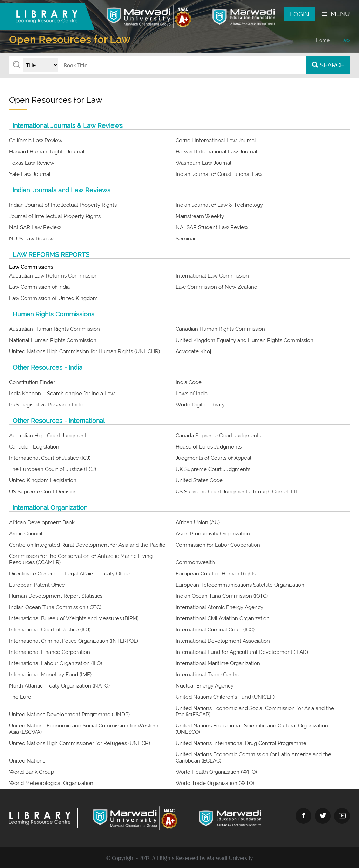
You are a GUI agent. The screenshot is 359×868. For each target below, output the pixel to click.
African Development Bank (43, 522)
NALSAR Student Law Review (212, 227)
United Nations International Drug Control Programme (242, 743)
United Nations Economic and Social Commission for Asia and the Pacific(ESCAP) (255, 711)
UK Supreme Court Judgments (213, 469)
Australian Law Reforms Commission (53, 276)
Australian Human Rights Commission (55, 329)
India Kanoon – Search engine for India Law (62, 394)
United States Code (199, 480)
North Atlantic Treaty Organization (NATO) (60, 686)
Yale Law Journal (30, 174)
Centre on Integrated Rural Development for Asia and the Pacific (87, 545)
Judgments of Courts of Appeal (214, 458)
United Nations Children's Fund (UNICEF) (226, 697)
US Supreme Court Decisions (44, 492)
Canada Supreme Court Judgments (218, 436)
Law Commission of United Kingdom (53, 298)
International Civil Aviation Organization (223, 618)
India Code (189, 382)
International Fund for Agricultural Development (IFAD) (243, 652)
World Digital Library (200, 405)
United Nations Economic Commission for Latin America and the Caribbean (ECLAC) (253, 758)
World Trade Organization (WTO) (215, 783)
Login (300, 14)
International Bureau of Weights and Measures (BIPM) (74, 618)
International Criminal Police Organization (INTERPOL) (74, 641)
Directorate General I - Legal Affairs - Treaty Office (70, 574)
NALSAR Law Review (35, 227)
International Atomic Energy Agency (220, 607)
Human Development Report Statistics (56, 596)
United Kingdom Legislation (43, 480)
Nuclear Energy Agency (205, 686)
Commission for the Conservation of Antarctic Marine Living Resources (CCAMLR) (81, 559)
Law (345, 40)
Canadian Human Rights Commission (220, 329)
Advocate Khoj (193, 351)
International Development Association (223, 641)
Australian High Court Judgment (48, 436)
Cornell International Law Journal (216, 141)
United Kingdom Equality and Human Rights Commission (245, 340)
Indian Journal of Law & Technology (219, 205)
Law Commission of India (39, 287)
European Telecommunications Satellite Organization (240, 585)
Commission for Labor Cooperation (218, 545)
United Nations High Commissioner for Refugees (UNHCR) (80, 743)
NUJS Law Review (31, 239)
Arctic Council (26, 534)
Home (323, 40)
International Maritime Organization (218, 663)
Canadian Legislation (34, 447)
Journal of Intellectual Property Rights (55, 216)
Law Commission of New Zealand (216, 287)
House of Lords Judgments (209, 447)
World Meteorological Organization (52, 783)
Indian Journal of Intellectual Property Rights (63, 205)
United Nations (28, 761)
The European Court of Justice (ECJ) (53, 469)
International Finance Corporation (50, 652)
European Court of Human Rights (216, 574)
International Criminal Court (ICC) (216, 630)
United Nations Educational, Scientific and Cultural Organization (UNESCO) (252, 729)
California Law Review (36, 141)
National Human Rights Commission (53, 340)
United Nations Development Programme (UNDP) (69, 715)
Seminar (186, 239)
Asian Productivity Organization (213, 534)
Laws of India (192, 394)
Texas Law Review (32, 163)
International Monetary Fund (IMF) (51, 675)
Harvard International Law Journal (216, 152)
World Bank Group (32, 772)
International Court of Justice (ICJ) (50, 458)
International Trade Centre (208, 675)
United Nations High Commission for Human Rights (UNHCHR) (84, 351)
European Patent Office (38, 585)
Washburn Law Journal (204, 163)
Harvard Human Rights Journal (47, 152)
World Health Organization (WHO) (216, 772)
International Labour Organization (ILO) (56, 663)
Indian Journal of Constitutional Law (219, 174)
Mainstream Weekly (200, 216)
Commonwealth (196, 562)
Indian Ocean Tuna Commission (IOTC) (222, 596)
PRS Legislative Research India (46, 405)
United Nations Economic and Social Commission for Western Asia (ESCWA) (84, 729)
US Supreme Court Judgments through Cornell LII (236, 492)
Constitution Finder (32, 382)
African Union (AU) (198, 522)
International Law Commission (212, 276)
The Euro (21, 697)
